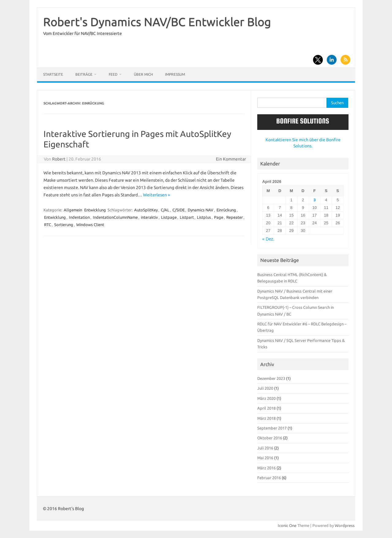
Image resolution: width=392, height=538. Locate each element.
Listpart (187, 217)
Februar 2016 (269, 478)
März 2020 (266, 398)
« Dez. (268, 239)
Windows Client (90, 225)
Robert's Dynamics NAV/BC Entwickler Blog (157, 22)
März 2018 (266, 418)
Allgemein (73, 210)
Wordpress (345, 525)
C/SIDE (179, 210)
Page (219, 217)
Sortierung (64, 225)
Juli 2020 (265, 388)
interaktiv (149, 217)
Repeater (235, 217)
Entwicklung (95, 210)
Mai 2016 (265, 458)
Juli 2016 (265, 448)
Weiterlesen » (156, 195)
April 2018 (266, 408)
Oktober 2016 (270, 438)
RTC (48, 225)
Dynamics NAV (201, 210)
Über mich (143, 74)
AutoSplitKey (146, 210)
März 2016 (266, 468)
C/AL (165, 210)
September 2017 (272, 428)
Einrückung (226, 210)
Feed (113, 74)
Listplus (204, 217)
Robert (59, 159)
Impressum (175, 74)
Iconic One (287, 525)
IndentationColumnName (115, 217)
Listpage (169, 217)
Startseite (53, 74)
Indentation (79, 217)
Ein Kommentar (231, 159)
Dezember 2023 (271, 378)
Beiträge (84, 74)
